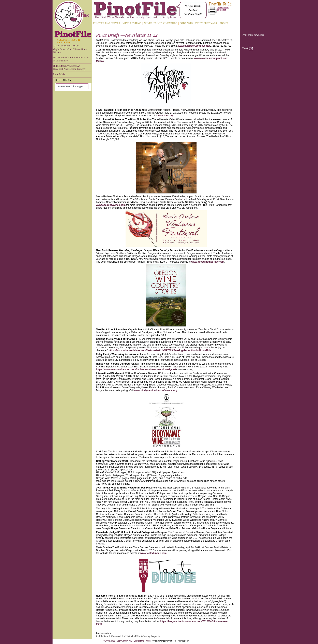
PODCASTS (186, 23)
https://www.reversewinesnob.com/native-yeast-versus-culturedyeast (136, 369)
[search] (72, 86)
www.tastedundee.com (154, 553)
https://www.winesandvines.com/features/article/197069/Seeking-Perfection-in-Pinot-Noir (160, 350)
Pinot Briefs (59, 74)
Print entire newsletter (253, 35)
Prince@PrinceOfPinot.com (164, 641)
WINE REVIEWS (132, 23)
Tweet (245, 48)
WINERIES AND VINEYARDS (161, 23)
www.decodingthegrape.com (208, 262)
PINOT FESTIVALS (206, 23)
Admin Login (184, 641)
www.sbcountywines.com (111, 205)
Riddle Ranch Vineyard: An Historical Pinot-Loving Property (69, 67)
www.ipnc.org (166, 116)
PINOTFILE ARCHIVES (107, 23)
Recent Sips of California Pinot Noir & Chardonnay (71, 59)
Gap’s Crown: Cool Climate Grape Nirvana (70, 51)
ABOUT (224, 23)
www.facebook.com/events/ (194, 46)
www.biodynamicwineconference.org (156, 390)
